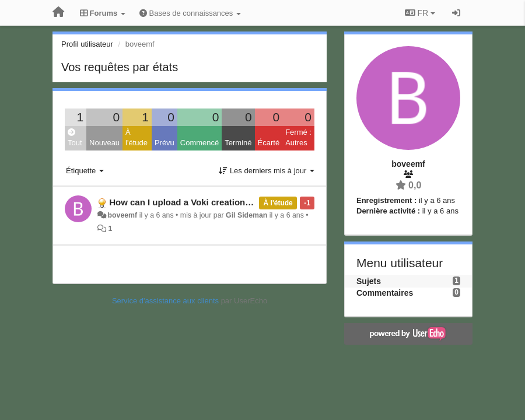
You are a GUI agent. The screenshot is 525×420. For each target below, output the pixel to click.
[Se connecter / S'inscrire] (456, 13)
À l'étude (136, 138)
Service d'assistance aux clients (165, 301)
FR (420, 13)
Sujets (369, 281)
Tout (75, 138)
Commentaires (385, 293)
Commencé (199, 143)
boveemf (122, 215)
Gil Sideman (246, 215)
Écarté (269, 143)
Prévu (164, 143)
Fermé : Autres (298, 138)
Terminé (238, 143)
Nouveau (104, 143)
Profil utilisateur (87, 44)
